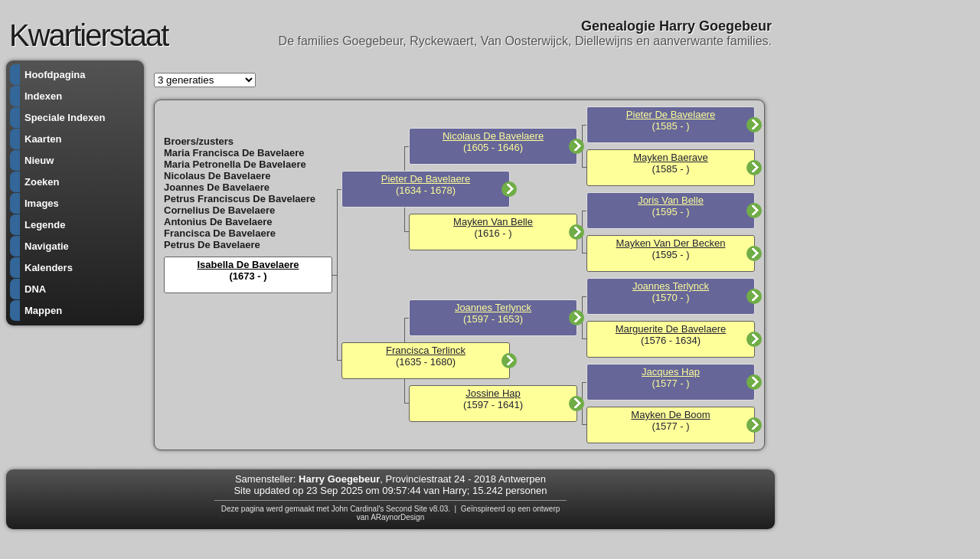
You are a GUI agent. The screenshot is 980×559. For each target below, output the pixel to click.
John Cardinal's (358, 509)
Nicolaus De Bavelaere (217, 176)
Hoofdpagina (55, 75)
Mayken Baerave (671, 157)
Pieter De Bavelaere (426, 179)
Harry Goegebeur (339, 479)
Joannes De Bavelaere (217, 187)
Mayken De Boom (670, 415)
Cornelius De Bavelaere (219, 210)
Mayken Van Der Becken (671, 243)
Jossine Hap (493, 393)
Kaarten (43, 139)
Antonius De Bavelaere (218, 222)
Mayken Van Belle (493, 222)
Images (42, 203)
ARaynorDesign (397, 517)
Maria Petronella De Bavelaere (235, 164)
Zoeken (42, 182)
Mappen (43, 311)
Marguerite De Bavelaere (671, 329)
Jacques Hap (671, 372)
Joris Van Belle (671, 200)
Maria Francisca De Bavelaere (234, 153)
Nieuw (39, 160)
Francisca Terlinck (426, 350)
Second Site (407, 509)
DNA (35, 289)
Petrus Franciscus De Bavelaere (240, 199)
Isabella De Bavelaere (248, 265)
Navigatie (47, 246)
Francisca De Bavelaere (220, 233)
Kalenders (49, 268)
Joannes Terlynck (493, 307)
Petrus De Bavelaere (212, 245)
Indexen (43, 96)
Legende (45, 225)
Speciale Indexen (65, 118)
